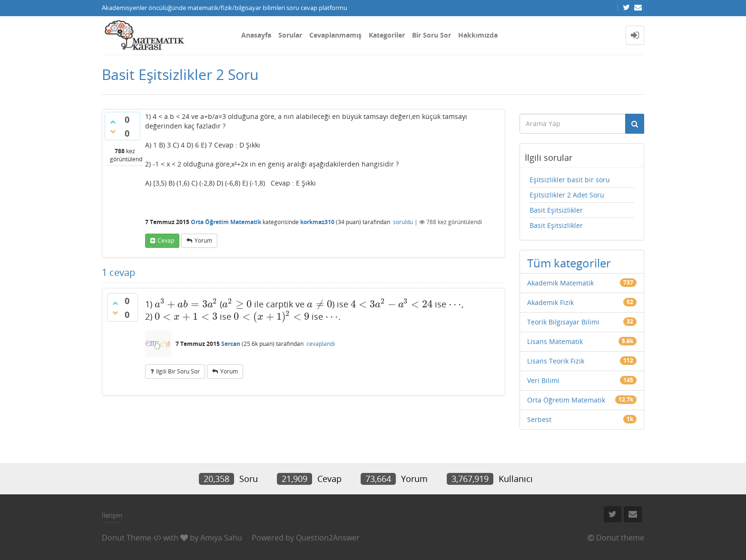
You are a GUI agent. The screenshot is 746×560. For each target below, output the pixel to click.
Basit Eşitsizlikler (556, 210)
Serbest (539, 419)
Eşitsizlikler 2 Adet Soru (567, 195)
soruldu (403, 222)
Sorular (290, 35)
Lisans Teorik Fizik (556, 361)
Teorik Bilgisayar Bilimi (563, 322)
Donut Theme (127, 538)
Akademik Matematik (560, 283)
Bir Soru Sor (432, 35)
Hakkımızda (478, 35)
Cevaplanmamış (335, 35)
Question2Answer (328, 538)
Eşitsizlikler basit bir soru (570, 180)
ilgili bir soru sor (178, 371)
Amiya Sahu (221, 538)
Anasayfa (256, 35)
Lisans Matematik (555, 341)
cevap (166, 241)
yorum (203, 241)
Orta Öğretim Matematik (226, 222)
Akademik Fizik (550, 302)
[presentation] (186, 304)
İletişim (112, 515)
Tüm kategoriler (569, 263)
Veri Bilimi (543, 380)
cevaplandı (321, 344)
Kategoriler (387, 35)
